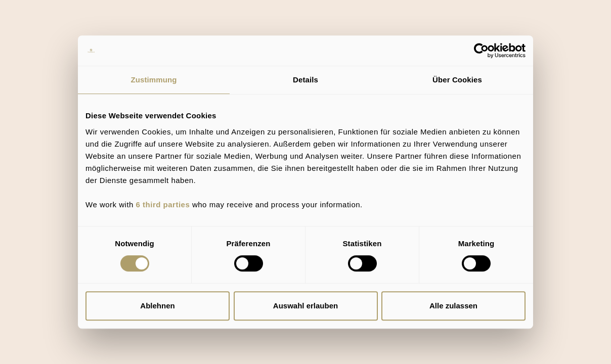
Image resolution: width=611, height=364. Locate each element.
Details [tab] (305, 80)
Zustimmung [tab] (154, 80)
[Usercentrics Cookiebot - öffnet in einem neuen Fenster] (481, 51)
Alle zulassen (453, 306)
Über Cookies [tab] (457, 80)
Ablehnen (157, 306)
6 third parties (163, 204)
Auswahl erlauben (305, 306)
